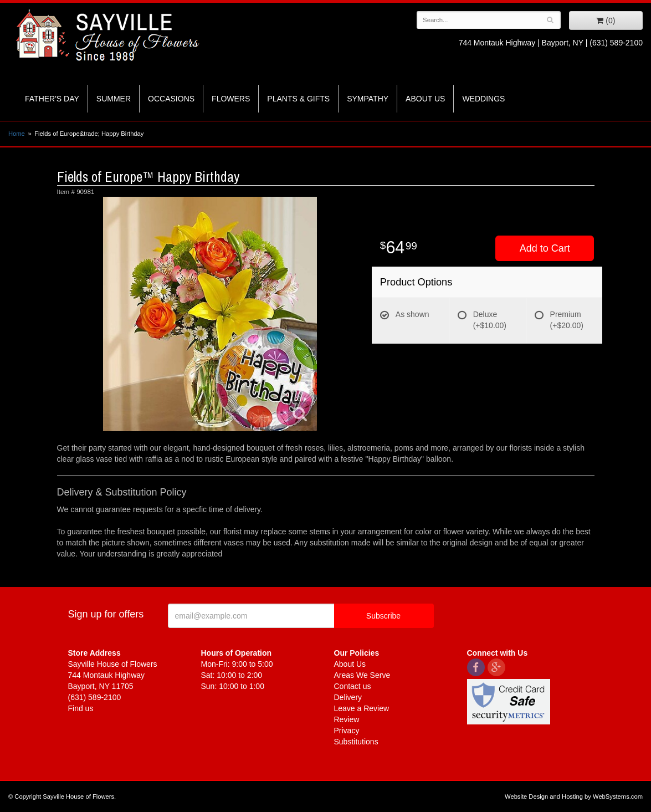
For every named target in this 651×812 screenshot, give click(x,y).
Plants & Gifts (298, 99)
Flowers (231, 99)
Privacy (347, 731)
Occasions (171, 99)
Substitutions (356, 742)
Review (347, 719)
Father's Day (52, 99)
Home (17, 134)
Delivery (348, 697)
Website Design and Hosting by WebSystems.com (574, 796)
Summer (114, 99)
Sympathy (368, 99)
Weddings (483, 99)
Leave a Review (362, 708)
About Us (425, 99)
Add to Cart (545, 248)
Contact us (353, 686)
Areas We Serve (362, 675)
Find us (81, 708)
